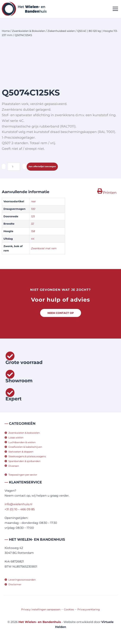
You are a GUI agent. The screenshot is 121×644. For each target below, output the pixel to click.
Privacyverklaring (89, 609)
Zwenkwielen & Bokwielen (29, 31)
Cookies (69, 609)
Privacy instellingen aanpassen (41, 609)
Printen (110, 193)
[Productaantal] (14, 167)
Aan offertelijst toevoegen (42, 166)
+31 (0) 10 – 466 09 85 (20, 509)
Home (6, 31)
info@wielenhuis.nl (18, 504)
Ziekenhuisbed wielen (61, 31)
